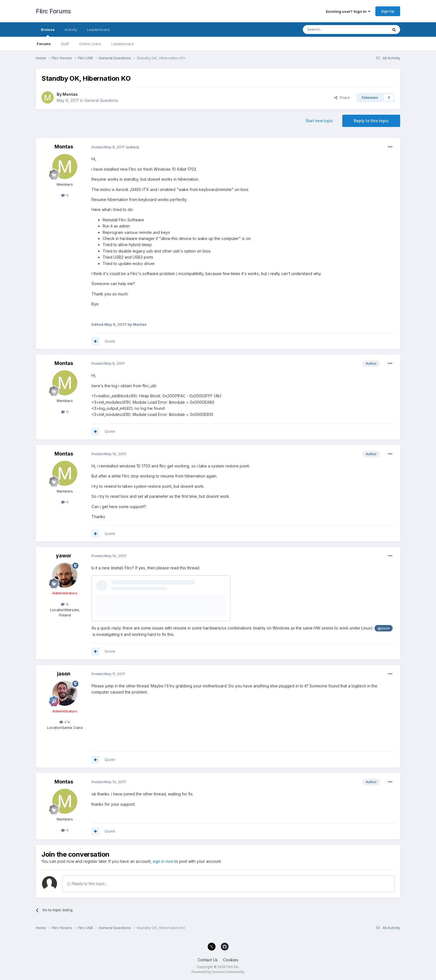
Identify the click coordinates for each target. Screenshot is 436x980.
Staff (65, 44)
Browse (48, 32)
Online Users (90, 44)
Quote (110, 341)
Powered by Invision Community (218, 972)
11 (65, 195)
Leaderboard (122, 44)
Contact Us (208, 960)
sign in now (163, 861)
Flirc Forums (53, 11)
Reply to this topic (371, 121)
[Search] (331, 30)
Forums (44, 44)
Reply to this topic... (87, 884)
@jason (384, 628)
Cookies (231, 960)
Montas (70, 94)
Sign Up (388, 11)
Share (342, 97)
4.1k (65, 722)
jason (64, 674)
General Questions (101, 100)
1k (65, 604)
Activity (71, 30)
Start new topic (319, 121)
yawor (64, 556)
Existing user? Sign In (348, 11)
